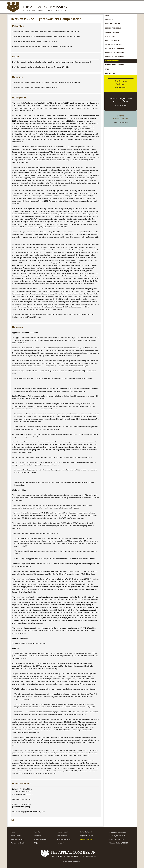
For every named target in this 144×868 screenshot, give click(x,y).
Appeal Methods (112, 32)
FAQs (107, 69)
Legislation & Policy (114, 44)
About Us (109, 20)
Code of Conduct (113, 24)
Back (12, 820)
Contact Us (110, 73)
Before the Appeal (113, 28)
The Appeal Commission (45, 9)
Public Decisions (112, 61)
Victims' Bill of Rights (115, 48)
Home (107, 16)
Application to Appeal (115, 53)
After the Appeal (113, 40)
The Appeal (110, 36)
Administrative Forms (114, 57)
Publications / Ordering (115, 65)
